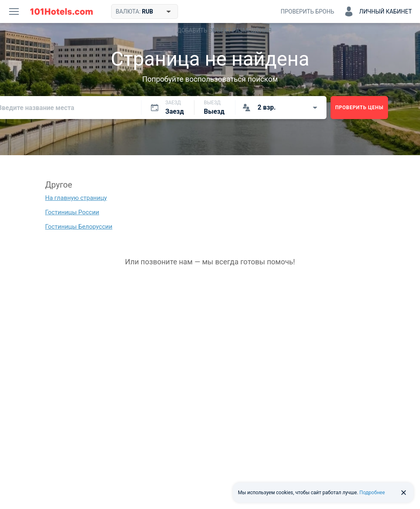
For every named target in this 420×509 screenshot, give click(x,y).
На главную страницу (76, 198)
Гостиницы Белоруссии (79, 227)
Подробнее (372, 493)
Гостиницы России (72, 212)
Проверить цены (359, 108)
